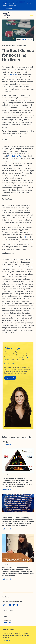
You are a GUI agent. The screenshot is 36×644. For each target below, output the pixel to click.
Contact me (7, 622)
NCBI (24, 237)
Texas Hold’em (25, 161)
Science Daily (13, 75)
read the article (7, 490)
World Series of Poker (15, 156)
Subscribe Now (7, 9)
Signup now (10, 378)
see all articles (7, 445)
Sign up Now (7, 641)
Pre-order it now (9, 364)
